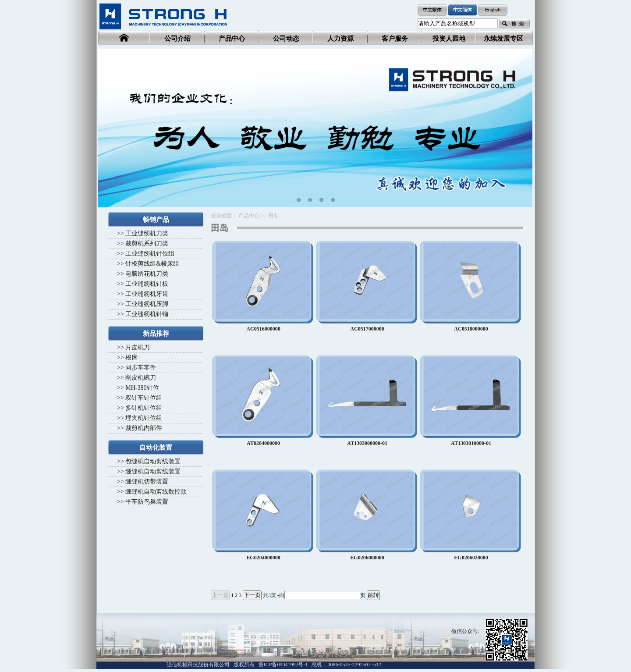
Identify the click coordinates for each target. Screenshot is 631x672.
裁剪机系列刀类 (147, 244)
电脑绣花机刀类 (147, 274)
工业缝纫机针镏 (147, 314)
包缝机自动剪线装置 (153, 461)
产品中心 (249, 216)
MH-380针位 (142, 388)
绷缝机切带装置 (147, 482)
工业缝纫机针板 (147, 284)
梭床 (131, 357)
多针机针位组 (144, 408)
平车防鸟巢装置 (147, 502)
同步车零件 (141, 368)
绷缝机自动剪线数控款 (156, 492)
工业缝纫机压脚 (147, 304)
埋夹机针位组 (144, 418)
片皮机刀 (138, 347)
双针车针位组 (144, 398)
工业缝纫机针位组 (150, 254)
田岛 (273, 216)
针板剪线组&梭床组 (152, 264)
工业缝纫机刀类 (147, 233)
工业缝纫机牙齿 (147, 294)
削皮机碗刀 (141, 378)
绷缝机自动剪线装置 (153, 471)
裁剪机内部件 (144, 428)
